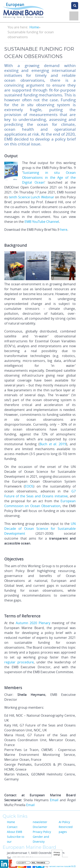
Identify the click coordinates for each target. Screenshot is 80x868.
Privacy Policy (42, 832)
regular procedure (19, 662)
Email (54, 800)
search (75, 6)
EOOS (29, 486)
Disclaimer (40, 827)
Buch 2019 (53, 444)
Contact (12, 827)
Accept (22, 863)
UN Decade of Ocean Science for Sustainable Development (40, 529)
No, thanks (39, 863)
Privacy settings (57, 854)
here (64, 230)
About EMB (15, 832)
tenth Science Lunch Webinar (31, 197)
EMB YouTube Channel (42, 222)
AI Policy (64, 822)
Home (34, 27)
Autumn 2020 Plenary (33, 623)
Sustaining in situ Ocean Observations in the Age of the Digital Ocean (49, 177)
